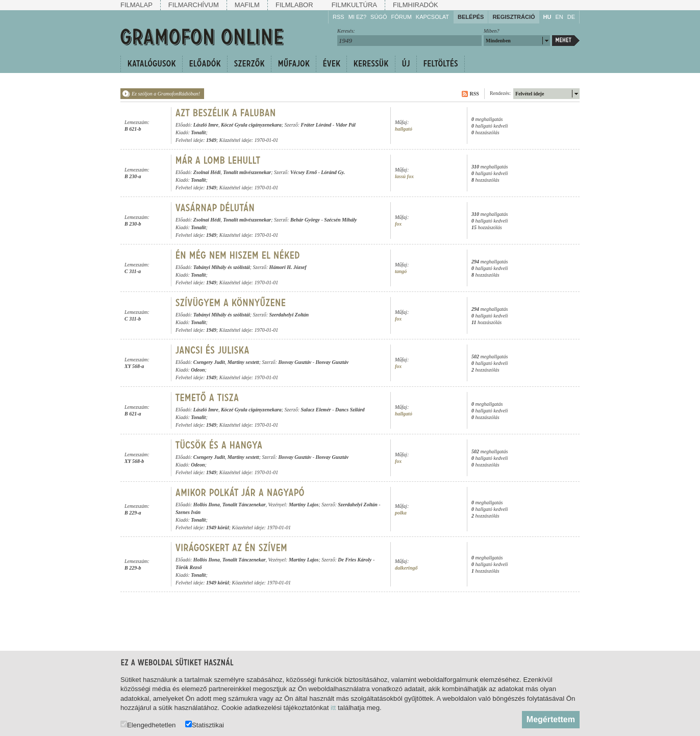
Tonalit (198, 132)
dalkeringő (406, 568)
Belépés (471, 17)
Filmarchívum (194, 5)
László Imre (206, 125)
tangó (401, 271)
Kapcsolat (432, 17)
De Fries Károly (355, 560)
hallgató (404, 129)
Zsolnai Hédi (207, 172)
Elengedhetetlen (148, 725)
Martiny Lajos (304, 505)
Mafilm (247, 5)
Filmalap (136, 5)
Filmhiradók (416, 5)
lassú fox (404, 176)
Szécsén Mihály (340, 220)
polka (401, 513)
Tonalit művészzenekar (247, 172)
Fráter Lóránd (316, 125)
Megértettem (551, 719)
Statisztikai (205, 725)
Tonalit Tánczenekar (244, 505)
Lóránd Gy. (333, 172)
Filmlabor (294, 5)
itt (333, 708)
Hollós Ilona (207, 505)
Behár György (305, 220)
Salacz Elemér (316, 410)
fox (398, 224)
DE (571, 17)
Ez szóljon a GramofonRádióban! (166, 94)
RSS (339, 17)
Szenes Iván (188, 512)
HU (547, 17)
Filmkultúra (354, 5)
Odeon (198, 370)
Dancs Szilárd (350, 410)
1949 (211, 140)
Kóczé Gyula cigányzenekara (251, 125)
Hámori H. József (288, 267)
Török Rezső (189, 567)
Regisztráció (514, 17)
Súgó (379, 17)
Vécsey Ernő (304, 172)
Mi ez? (357, 17)
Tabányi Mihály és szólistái (222, 267)
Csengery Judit (209, 362)
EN (559, 17)
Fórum (402, 17)
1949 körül (218, 528)
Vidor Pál (346, 125)
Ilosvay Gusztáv (295, 362)
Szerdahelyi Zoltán (289, 315)
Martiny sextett (243, 362)
